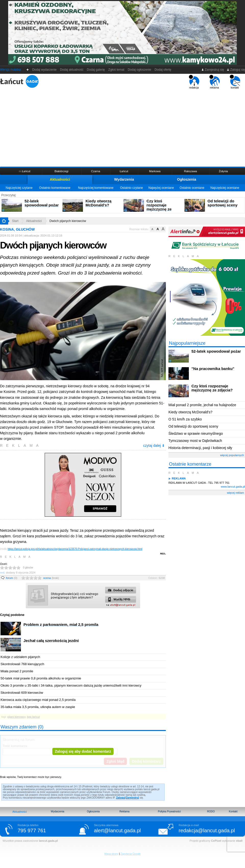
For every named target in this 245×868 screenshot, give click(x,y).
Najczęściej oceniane (225, 188)
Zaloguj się (236, 70)
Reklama (124, 811)
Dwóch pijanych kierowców (68, 221)
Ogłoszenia (187, 179)
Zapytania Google (131, 854)
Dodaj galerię (96, 70)
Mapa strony (111, 854)
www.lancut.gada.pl (233, 487)
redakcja (194, 82)
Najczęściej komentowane (96, 188)
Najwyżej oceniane (161, 188)
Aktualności (60, 179)
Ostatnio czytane (131, 188)
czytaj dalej (154, 445)
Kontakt (233, 811)
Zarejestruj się (213, 70)
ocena (51, 578)
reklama (215, 82)
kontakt (235, 82)
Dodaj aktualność (72, 70)
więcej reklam (235, 493)
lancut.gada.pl (48, 841)
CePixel (216, 841)
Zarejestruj (132, 798)
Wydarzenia (124, 179)
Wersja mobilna (10, 70)
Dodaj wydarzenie (45, 70)
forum (12, 578)
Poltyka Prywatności (169, 811)
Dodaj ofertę (163, 70)
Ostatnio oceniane (192, 188)
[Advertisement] (122, 127)
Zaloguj (121, 798)
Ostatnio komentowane (55, 188)
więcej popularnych (232, 455)
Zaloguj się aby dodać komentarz (83, 751)
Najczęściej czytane (19, 188)
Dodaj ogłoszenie (139, 70)
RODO (211, 811)
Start (15, 221)
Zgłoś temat (116, 70)
